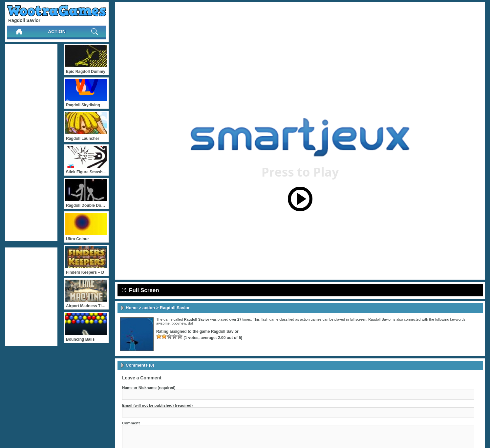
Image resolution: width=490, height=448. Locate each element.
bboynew (179, 323)
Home (132, 308)
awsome (163, 323)
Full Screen (140, 290)
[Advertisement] (31, 142)
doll (191, 323)
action (57, 32)
